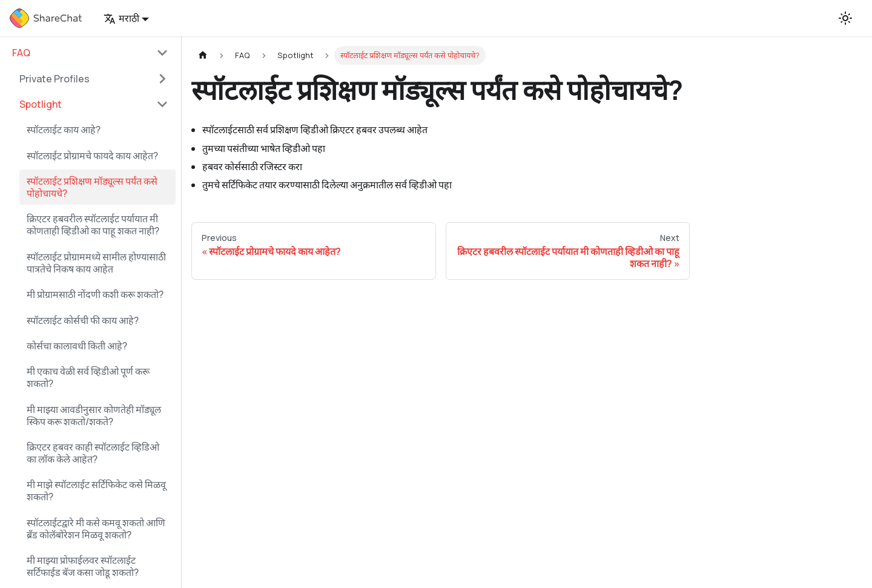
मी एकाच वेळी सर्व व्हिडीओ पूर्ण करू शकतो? (88, 377)
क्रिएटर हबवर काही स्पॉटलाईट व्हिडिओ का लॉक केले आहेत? (93, 453)
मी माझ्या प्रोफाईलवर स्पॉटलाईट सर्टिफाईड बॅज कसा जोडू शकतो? (83, 566)
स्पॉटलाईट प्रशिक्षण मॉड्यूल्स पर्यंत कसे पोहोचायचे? (92, 187)
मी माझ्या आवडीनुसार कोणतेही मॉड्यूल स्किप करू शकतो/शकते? (94, 415)
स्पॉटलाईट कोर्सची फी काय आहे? (83, 320)
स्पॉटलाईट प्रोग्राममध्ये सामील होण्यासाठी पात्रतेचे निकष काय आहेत (96, 263)
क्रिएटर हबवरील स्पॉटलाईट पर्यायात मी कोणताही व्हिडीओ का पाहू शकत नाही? (93, 225)
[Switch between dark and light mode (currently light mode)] (845, 18)
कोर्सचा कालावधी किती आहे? (77, 346)
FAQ (21, 53)
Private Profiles (54, 79)
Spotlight (41, 104)
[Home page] (203, 55)
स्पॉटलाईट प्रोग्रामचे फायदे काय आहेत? (92, 156)
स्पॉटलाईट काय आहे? (64, 130)
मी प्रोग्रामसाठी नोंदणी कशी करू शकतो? (95, 294)
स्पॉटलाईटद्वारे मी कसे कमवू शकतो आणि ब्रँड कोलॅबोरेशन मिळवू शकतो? (96, 529)
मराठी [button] (121, 18)
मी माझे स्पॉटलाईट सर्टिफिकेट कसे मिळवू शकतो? (96, 491)
